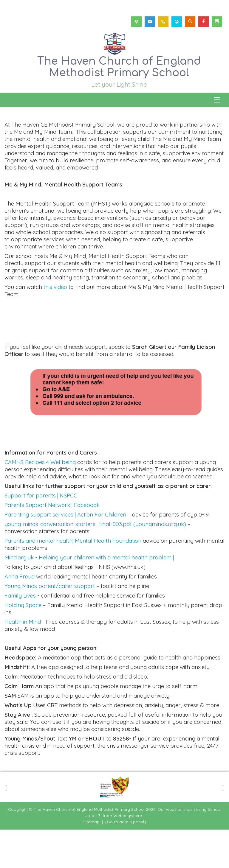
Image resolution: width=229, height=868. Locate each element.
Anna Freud (20, 615)
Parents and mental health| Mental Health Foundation (73, 579)
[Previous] (6, 825)
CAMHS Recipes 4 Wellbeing (40, 500)
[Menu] (217, 100)
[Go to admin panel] (126, 860)
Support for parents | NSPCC (41, 534)
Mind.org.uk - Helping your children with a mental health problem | (90, 596)
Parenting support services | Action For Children (65, 553)
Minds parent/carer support (58, 624)
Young (13, 624)
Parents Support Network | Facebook (52, 543)
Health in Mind (23, 660)
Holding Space (24, 643)
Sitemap (91, 860)
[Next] (223, 825)
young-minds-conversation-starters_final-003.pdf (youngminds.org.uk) (95, 562)
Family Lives (20, 634)
